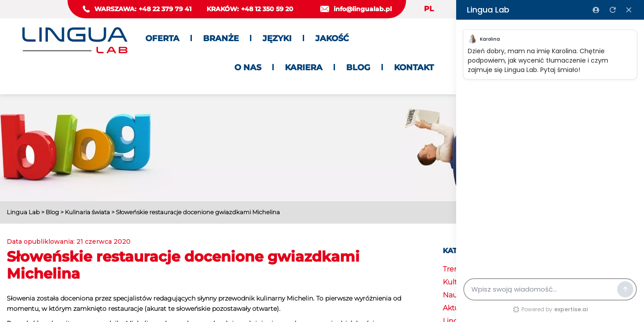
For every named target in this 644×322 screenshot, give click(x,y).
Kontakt (414, 68)
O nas (248, 68)
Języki (277, 38)
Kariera (304, 68)
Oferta (162, 38)
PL (429, 9)
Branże (221, 38)
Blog (358, 68)
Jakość (332, 38)
